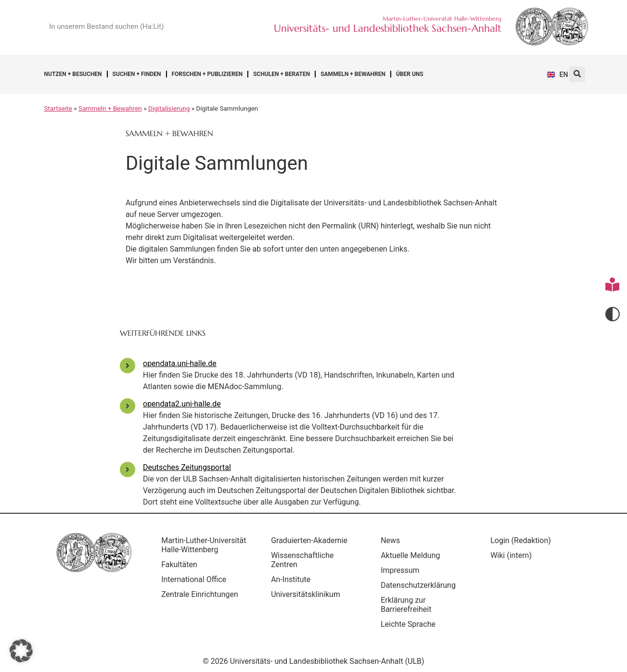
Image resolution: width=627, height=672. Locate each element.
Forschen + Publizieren (207, 74)
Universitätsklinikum (308, 594)
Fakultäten (182, 574)
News (393, 540)
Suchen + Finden (137, 74)
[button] (577, 74)
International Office (196, 589)
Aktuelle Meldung (413, 555)
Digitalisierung (169, 108)
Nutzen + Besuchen (73, 74)
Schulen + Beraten (282, 74)
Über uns (410, 74)
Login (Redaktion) (523, 540)
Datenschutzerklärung (421, 585)
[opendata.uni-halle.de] (128, 366)
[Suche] (211, 26)
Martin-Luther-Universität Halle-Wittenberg (193, 550)
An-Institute (293, 579)
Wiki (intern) (513, 555)
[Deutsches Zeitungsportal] (128, 469)
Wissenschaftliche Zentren (305, 560)
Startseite (58, 108)
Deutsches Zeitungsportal (187, 467)
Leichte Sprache (410, 624)
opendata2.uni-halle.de (182, 404)
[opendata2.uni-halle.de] (128, 406)
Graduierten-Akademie (312, 540)
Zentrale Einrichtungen (202, 603)
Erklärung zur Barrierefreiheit (408, 605)
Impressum (403, 570)
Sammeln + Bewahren (353, 74)
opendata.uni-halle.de (180, 363)
